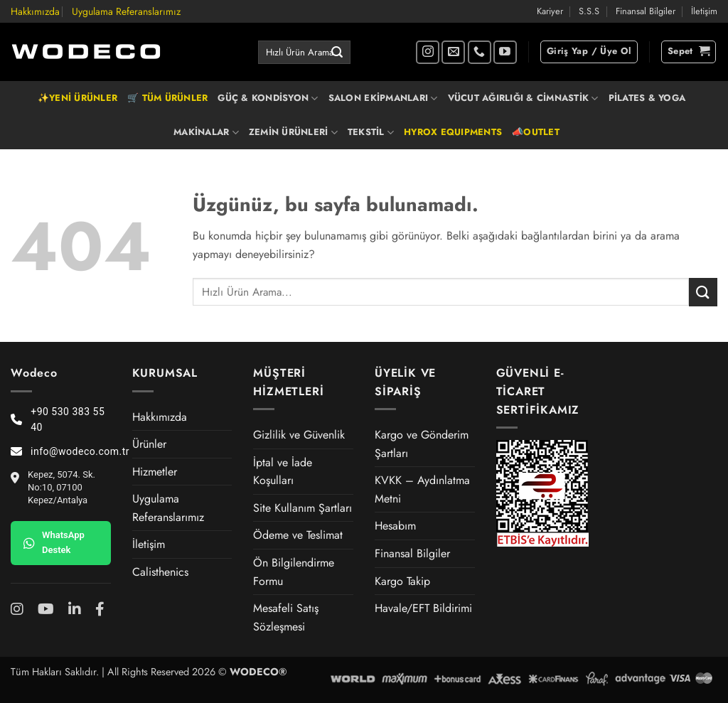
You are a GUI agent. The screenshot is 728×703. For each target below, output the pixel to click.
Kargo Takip (402, 581)
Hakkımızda (35, 11)
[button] (589, 52)
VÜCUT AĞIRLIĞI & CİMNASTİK (523, 98)
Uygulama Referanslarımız (126, 11)
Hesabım (395, 526)
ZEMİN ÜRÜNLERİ (293, 132)
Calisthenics (160, 572)
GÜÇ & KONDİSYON (268, 98)
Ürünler (149, 444)
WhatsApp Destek (54, 542)
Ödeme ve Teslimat (298, 535)
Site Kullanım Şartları (303, 508)
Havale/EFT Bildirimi (423, 608)
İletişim (704, 11)
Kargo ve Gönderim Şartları (422, 444)
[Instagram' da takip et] (428, 52)
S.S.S (589, 11)
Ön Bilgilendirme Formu (294, 572)
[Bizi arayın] (480, 52)
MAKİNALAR (206, 132)
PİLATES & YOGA (647, 98)
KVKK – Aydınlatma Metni (422, 489)
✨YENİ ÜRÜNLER (77, 98)
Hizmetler (155, 472)
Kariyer (550, 11)
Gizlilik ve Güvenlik (299, 435)
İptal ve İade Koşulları (283, 472)
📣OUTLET (536, 132)
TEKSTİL (371, 132)
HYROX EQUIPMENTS (453, 132)
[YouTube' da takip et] (505, 52)
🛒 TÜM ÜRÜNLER (167, 98)
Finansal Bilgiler (646, 11)
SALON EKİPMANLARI (383, 98)
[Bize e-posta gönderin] (453, 52)
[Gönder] (337, 53)
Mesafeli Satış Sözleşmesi (286, 617)
